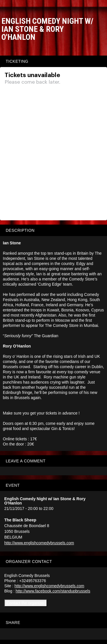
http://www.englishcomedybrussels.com (39, 543)
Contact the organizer (26, 603)
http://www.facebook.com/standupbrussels (53, 591)
